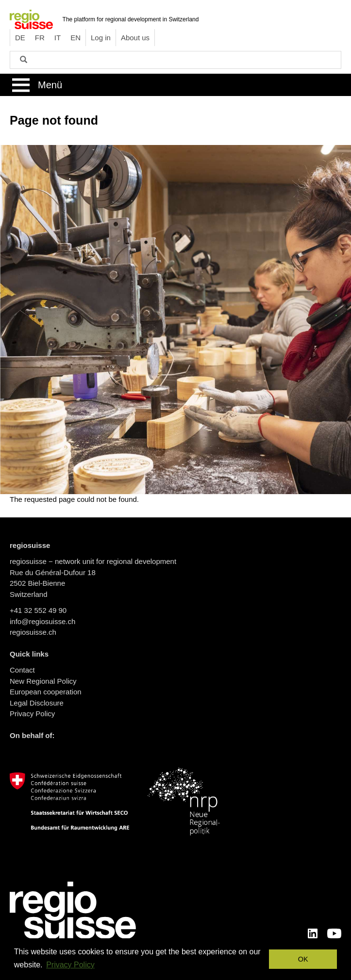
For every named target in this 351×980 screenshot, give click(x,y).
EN (75, 38)
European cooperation (46, 692)
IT (58, 38)
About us (135, 38)
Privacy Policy (32, 714)
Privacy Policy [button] (70, 965)
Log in (101, 38)
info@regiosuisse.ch (42, 621)
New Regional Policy (43, 681)
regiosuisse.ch (33, 632)
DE (20, 38)
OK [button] (303, 959)
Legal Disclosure (37, 703)
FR (40, 38)
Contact (22, 670)
